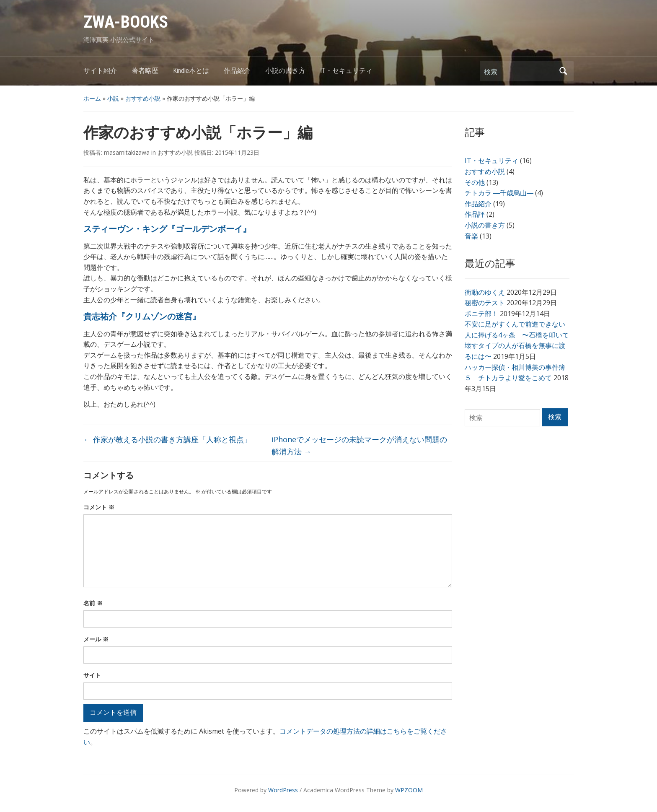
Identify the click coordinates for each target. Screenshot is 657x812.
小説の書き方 (285, 71)
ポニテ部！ (481, 314)
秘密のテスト (485, 303)
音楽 (471, 236)
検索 (563, 71)
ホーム (92, 98)
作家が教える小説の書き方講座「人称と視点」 (167, 439)
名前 (93, 603)
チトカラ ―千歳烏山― (499, 193)
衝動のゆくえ (485, 292)
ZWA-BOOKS (126, 22)
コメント (99, 507)
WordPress (283, 790)
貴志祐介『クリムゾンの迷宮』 (142, 316)
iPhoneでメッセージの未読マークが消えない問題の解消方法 (359, 445)
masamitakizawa (127, 152)
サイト (92, 675)
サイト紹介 (100, 71)
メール (96, 639)
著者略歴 (145, 71)
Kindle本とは (191, 71)
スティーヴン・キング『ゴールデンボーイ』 (167, 229)
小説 (113, 98)
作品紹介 (237, 71)
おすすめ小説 (143, 98)
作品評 (475, 214)
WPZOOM (409, 790)
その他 (475, 182)
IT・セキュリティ (346, 71)
